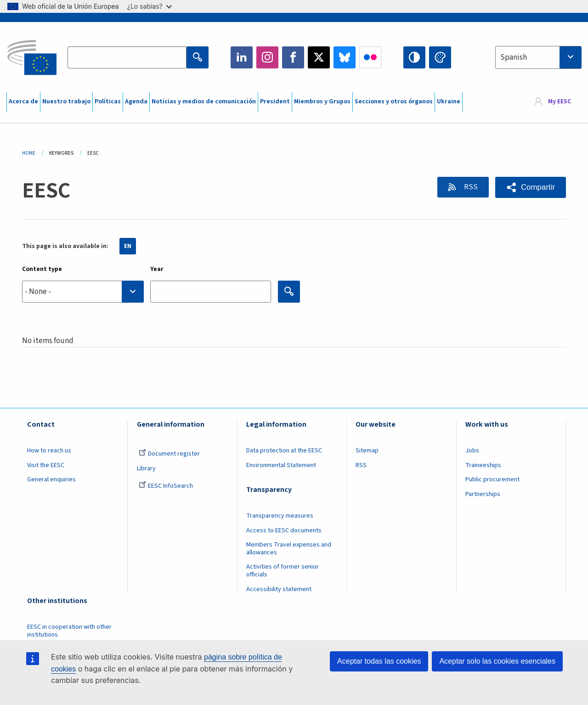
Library (146, 468)
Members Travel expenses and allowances (289, 549)
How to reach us (49, 451)
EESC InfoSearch (166, 486)
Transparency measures (280, 516)
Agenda (136, 102)
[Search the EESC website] (127, 57)
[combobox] (538, 57)
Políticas (108, 102)
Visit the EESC (46, 465)
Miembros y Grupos (322, 102)
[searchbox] (83, 291)
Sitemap (367, 451)
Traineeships (483, 465)
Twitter (319, 57)
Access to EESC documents (284, 530)
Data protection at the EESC (284, 451)
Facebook (293, 57)
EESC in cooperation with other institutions (69, 631)
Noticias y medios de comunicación (204, 102)
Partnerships (483, 494)
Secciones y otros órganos (394, 102)
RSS (470, 187)
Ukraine (449, 102)
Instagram (267, 57)
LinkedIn (242, 57)
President (275, 102)
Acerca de (23, 102)
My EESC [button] (560, 102)
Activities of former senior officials (283, 571)
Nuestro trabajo (66, 102)
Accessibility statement (279, 589)
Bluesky (345, 57)
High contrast (414, 57)
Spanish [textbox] (514, 57)
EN (128, 246)
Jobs (472, 451)
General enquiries (51, 479)
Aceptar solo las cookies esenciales (497, 661)
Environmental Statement (281, 465)
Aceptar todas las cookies (379, 661)
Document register (169, 454)
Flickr (370, 57)
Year (157, 269)
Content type (42, 269)
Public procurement (492, 479)
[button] (531, 188)
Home (29, 153)
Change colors (440, 57)
